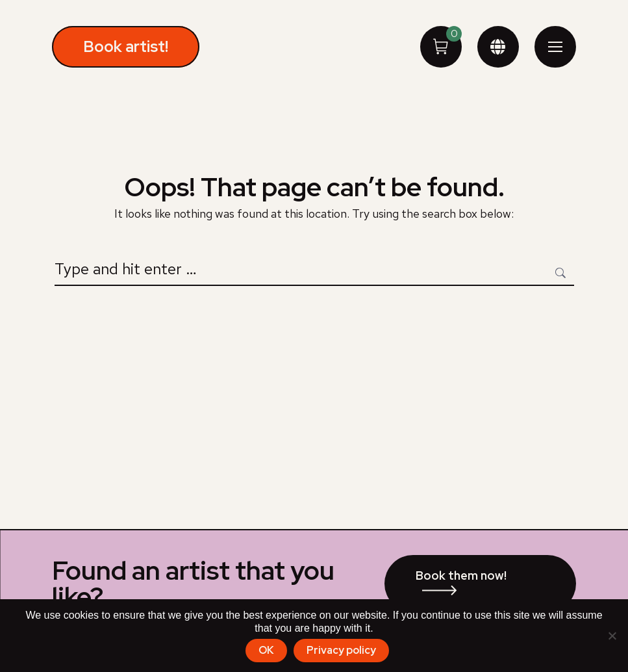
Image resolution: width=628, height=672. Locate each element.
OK (266, 650)
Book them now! (461, 575)
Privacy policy (341, 650)
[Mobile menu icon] (555, 47)
